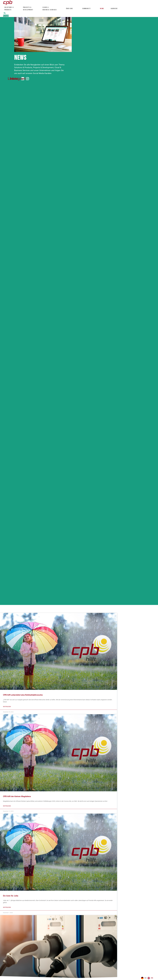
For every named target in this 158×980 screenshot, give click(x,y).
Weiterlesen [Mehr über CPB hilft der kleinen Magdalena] (7, 806)
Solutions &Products (10, 8)
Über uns (70, 8)
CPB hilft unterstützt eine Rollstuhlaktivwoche (23, 695)
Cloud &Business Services (51, 8)
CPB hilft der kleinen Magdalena (17, 797)
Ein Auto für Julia (11, 896)
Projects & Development (29, 8)
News (102, 8)
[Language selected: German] (148, 978)
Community (88, 8)
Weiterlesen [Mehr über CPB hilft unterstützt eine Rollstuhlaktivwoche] (7, 707)
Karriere (115, 8)
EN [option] (152, 978)
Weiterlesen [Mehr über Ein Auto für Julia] (7, 908)
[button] (5, 13)
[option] (150, 978)
